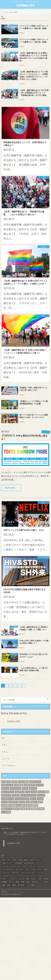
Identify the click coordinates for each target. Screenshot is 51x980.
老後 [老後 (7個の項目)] (28, 809)
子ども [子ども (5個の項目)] (18, 805)
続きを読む (10, 488)
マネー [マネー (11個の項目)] (4, 802)
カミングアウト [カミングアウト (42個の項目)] (8, 792)
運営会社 (5, 892)
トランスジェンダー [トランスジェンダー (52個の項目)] (28, 795)
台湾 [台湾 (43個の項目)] (41, 802)
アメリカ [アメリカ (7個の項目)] (40, 785)
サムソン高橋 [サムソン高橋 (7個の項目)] (43, 792)
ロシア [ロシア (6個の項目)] (22, 802)
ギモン (4, 745)
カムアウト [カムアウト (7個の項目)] (20, 792)
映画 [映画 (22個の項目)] (36, 805)
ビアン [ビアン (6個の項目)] (33, 798)
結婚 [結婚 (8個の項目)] (23, 809)
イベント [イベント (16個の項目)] (5, 788)
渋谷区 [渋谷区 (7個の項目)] (16, 809)
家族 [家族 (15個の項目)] (25, 805)
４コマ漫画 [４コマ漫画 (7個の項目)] (6, 812)
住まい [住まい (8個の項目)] (34, 802)
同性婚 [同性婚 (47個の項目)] (4, 805)
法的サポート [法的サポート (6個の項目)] (7, 809)
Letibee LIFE (14, 721)
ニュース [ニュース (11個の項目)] (41, 795)
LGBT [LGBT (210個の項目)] (14, 782)
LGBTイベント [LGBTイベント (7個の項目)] (7, 785)
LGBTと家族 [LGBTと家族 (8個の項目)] (23, 782)
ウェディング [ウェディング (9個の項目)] (16, 788)
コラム (4, 752)
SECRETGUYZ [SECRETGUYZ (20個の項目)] (29, 785)
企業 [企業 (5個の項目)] (28, 802)
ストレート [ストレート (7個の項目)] (6, 795)
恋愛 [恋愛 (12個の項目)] (30, 805)
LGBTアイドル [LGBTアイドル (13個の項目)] (35, 782)
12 (19, 686)
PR (3, 738)
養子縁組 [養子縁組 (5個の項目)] (41, 809)
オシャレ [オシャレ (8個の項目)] (33, 788)
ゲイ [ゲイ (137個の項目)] (27, 792)
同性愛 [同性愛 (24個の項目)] (11, 805)
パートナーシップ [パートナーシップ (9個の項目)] (22, 798)
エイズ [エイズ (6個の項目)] (25, 788)
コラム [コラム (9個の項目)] (34, 792)
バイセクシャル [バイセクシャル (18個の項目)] (8, 798)
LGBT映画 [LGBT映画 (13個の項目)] (18, 785)
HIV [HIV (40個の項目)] (9, 782)
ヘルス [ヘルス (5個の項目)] (40, 798)
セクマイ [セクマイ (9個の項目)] (16, 795)
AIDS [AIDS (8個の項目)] (4, 782)
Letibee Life (26, 5)
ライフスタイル (8, 765)
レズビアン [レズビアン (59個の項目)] (13, 802)
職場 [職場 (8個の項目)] (33, 809)
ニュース (5, 759)
